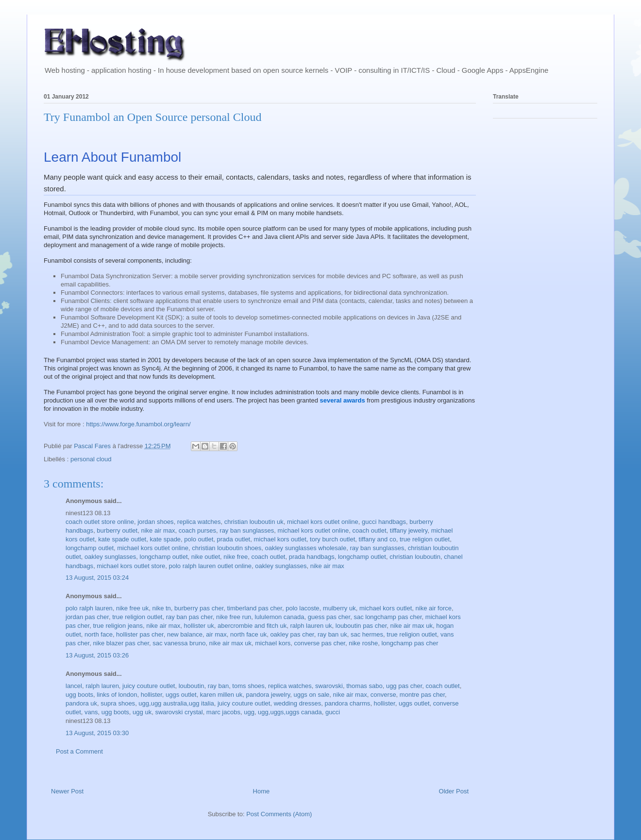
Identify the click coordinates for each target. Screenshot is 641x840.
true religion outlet (425, 539)
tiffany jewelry (409, 530)
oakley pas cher (292, 634)
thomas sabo (364, 686)
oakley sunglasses (110, 557)
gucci (333, 712)
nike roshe (363, 643)
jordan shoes (155, 522)
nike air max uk (412, 626)
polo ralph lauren (89, 608)
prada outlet (234, 539)
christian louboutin (415, 557)
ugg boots (79, 695)
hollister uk (199, 626)
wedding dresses (298, 703)
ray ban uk (332, 634)
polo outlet (199, 539)
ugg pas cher (404, 686)
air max (216, 634)
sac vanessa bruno (179, 643)
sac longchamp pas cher (388, 617)
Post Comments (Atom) (279, 814)
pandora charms (347, 703)
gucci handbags (384, 522)
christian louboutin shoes (227, 548)
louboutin (192, 686)
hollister (152, 695)
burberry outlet (117, 530)
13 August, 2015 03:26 (97, 655)
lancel (74, 686)
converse (383, 695)
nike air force (434, 608)
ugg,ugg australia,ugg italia (176, 703)
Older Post (454, 791)
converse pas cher (320, 643)
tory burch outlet (332, 539)
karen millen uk (221, 695)
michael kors (273, 643)
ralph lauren (102, 686)
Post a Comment (79, 751)
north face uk (248, 634)
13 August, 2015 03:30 (97, 733)
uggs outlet (181, 695)
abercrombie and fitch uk (252, 626)
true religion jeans (118, 626)
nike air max (158, 530)
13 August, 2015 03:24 (97, 578)
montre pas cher (422, 695)
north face (99, 634)
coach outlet (369, 530)
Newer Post (67, 791)
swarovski (329, 686)
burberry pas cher (199, 608)
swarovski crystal (179, 712)
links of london (117, 695)
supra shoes (118, 703)
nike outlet (206, 557)
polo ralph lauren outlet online (211, 566)
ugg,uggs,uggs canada (290, 712)
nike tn (162, 608)
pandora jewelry (268, 695)
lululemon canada (280, 617)
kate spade (165, 539)
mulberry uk (339, 608)
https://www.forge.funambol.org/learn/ (138, 424)
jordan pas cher (87, 617)
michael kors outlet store (131, 566)
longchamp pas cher (410, 643)
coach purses (197, 530)
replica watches (199, 522)
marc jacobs (223, 712)
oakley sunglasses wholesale (306, 548)
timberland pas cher (254, 608)
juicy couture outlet (149, 686)
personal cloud (91, 459)
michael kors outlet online (323, 522)
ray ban (218, 686)
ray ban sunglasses (247, 530)
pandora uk (81, 703)
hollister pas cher (140, 634)
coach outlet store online (100, 522)
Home (261, 791)
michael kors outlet (280, 539)
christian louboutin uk (254, 522)
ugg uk (142, 712)
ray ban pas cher (189, 617)
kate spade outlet (122, 539)
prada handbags (312, 557)
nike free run (234, 617)
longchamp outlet (90, 548)
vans (91, 712)
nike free (236, 557)
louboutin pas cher (361, 626)
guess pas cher (329, 617)
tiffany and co (378, 539)
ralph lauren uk (311, 626)
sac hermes (367, 634)
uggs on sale (312, 695)
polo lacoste (302, 608)
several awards (342, 400)
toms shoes (248, 686)
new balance (185, 634)
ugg (249, 712)
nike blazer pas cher (121, 643)
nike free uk (132, 608)
